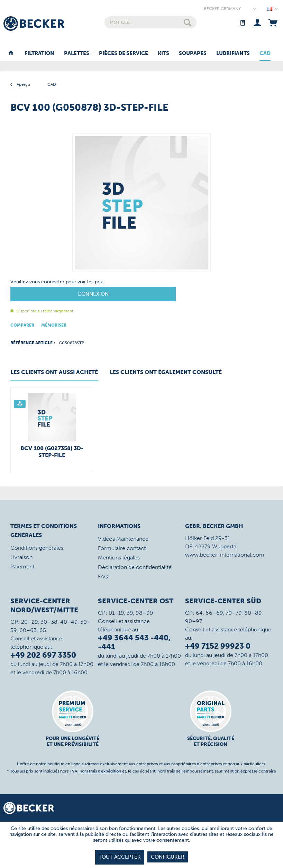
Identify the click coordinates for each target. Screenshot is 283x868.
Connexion (93, 294)
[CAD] (265, 54)
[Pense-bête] (242, 22)
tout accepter (120, 857)
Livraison (21, 557)
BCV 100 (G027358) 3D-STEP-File (52, 452)
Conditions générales (37, 548)
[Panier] (273, 22)
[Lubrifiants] (233, 54)
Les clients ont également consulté (166, 372)
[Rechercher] (188, 22)
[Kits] (163, 54)
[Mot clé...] (150, 22)
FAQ (103, 577)
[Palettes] (77, 54)
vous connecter (48, 282)
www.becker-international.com (225, 555)
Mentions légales (119, 558)
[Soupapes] (193, 54)
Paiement (22, 567)
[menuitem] (150, 22)
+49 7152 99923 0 (218, 646)
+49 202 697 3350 (43, 655)
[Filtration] (39, 54)
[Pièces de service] (124, 54)
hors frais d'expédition (100, 771)
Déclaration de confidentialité (135, 567)
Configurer (168, 857)
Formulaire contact (122, 548)
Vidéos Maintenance (123, 539)
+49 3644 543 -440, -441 (134, 642)
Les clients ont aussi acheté (54, 372)
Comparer (22, 325)
